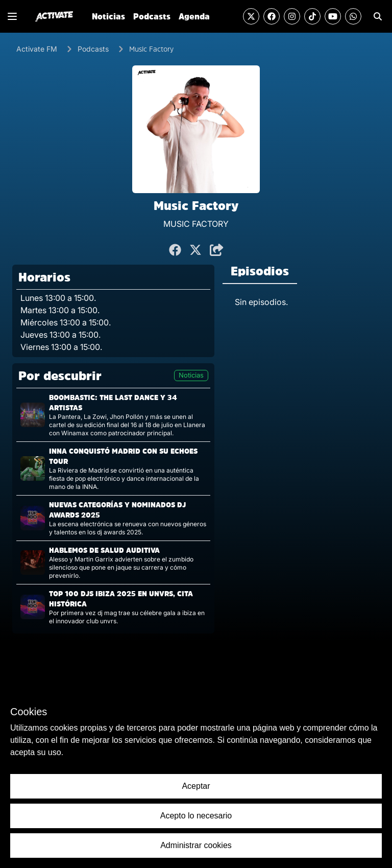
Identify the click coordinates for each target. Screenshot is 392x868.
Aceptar (196, 786)
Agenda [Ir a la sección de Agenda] (194, 16)
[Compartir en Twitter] (195, 250)
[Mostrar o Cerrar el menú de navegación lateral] (12, 16)
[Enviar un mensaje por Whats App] (353, 16)
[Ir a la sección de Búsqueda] (378, 16)
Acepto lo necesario (196, 816)
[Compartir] (217, 250)
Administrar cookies (196, 845)
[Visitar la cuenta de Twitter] (251, 16)
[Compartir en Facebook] (175, 250)
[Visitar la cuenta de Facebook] (272, 16)
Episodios (260, 271)
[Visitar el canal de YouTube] (333, 16)
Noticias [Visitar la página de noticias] (191, 375)
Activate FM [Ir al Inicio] (37, 49)
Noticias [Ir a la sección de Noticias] (108, 16)
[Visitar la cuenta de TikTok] (312, 16)
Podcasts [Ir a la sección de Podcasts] (152, 16)
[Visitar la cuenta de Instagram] (292, 16)
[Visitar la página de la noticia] (113, 415)
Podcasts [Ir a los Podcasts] (93, 49)
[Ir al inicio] (54, 16)
